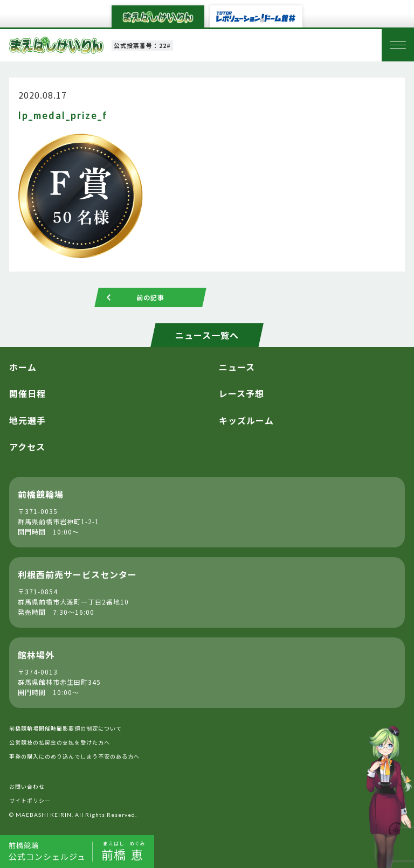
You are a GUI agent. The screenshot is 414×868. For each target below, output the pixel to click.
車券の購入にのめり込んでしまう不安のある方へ (74, 756)
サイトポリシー (30, 800)
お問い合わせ (27, 786)
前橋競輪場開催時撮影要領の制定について (65, 728)
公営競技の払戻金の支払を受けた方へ (60, 742)
